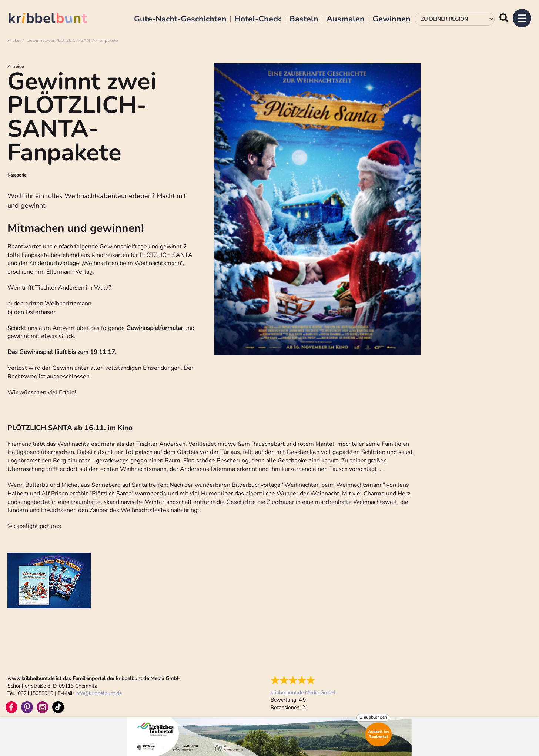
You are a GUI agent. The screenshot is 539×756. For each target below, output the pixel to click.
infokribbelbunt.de (98, 693)
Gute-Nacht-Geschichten (180, 19)
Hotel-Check (258, 19)
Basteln (304, 19)
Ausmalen (346, 19)
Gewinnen (391, 19)
